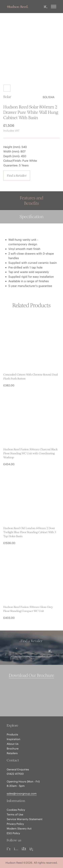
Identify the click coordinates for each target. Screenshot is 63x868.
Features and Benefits (32, 201)
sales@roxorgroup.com (22, 794)
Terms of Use (15, 814)
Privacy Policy (15, 824)
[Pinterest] (9, 849)
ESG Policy (13, 833)
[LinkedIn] (31, 849)
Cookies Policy (16, 810)
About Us (13, 744)
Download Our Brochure (32, 675)
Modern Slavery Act (19, 828)
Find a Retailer (17, 175)
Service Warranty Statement (25, 819)
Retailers (12, 753)
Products (12, 734)
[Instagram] (16, 849)
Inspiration (14, 739)
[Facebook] (24, 849)
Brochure (13, 748)
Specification (32, 217)
